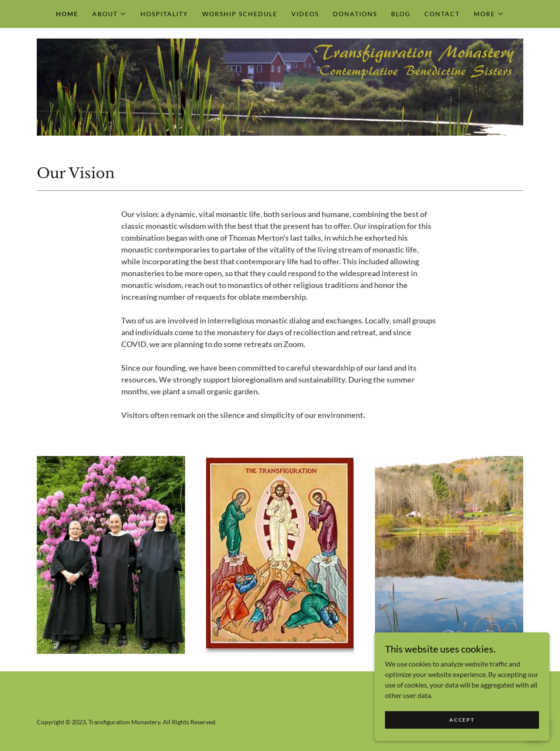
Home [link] (67, 14)
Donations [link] (355, 14)
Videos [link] (305, 14)
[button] (109, 14)
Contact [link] (442, 14)
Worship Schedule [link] (240, 14)
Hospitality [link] (164, 14)
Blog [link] (401, 14)
